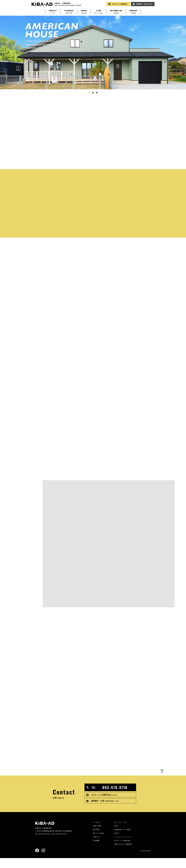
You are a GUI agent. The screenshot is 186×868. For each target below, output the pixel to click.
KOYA (116, 836)
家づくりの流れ (99, 11)
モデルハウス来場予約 (122, 850)
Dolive (117, 843)
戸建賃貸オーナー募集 (122, 839)
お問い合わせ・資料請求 (123, 854)
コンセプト (53, 11)
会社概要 (133, 11)
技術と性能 (69, 11)
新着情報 (116, 11)
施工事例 (84, 11)
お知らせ (96, 847)
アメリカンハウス (121, 832)
